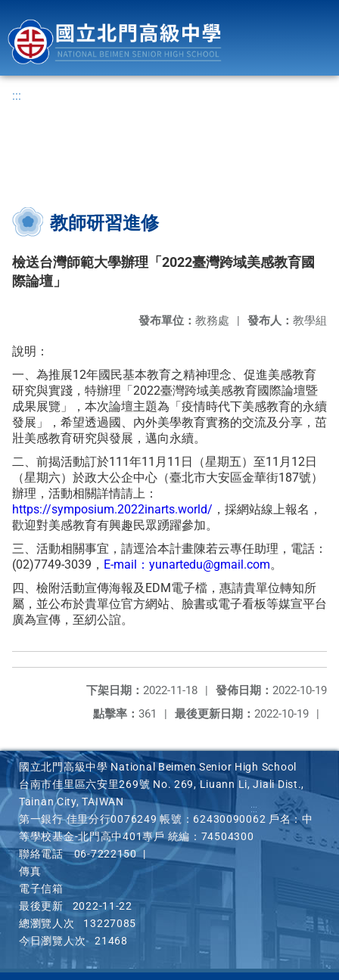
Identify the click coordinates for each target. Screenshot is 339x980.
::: (17, 96)
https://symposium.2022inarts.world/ (112, 509)
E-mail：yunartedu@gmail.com (187, 564)
